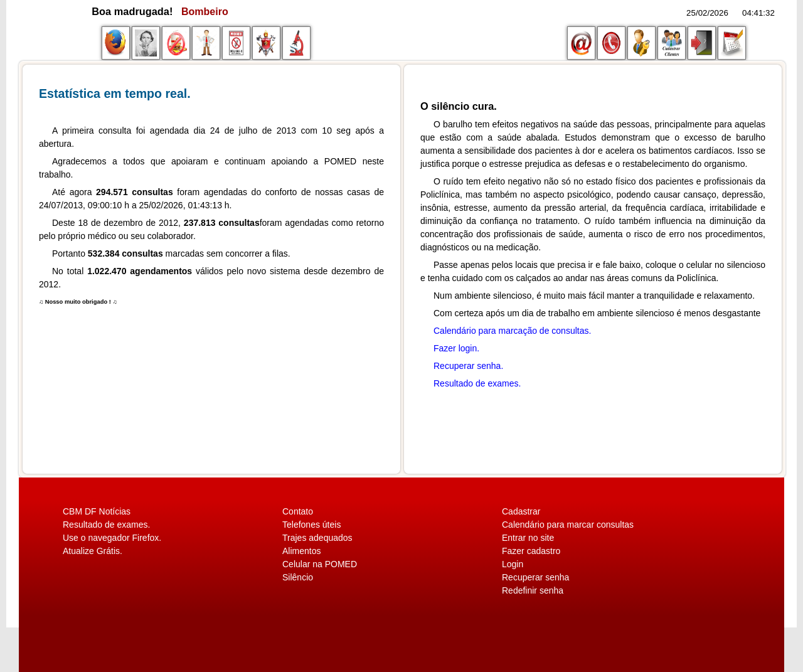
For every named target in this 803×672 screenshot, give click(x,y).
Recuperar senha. (468, 366)
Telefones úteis (311, 525)
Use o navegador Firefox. (112, 538)
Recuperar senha (535, 577)
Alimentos (301, 551)
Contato (298, 511)
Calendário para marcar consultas (568, 525)
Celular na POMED (320, 564)
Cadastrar (521, 511)
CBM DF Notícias (97, 511)
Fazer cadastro (531, 551)
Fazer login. (456, 348)
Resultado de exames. (477, 383)
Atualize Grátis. (93, 551)
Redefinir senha (533, 590)
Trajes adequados (317, 538)
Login (513, 564)
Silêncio (298, 577)
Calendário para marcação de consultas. (512, 331)
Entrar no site (528, 538)
